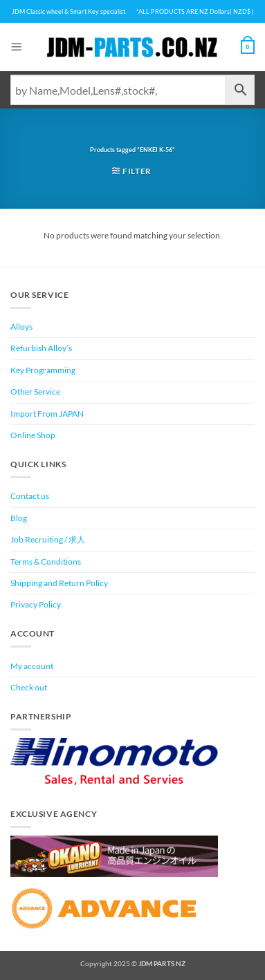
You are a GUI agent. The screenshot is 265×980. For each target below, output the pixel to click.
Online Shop (33, 435)
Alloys (21, 327)
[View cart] (248, 47)
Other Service (35, 392)
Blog (19, 518)
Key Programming (43, 370)
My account (32, 666)
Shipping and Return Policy (59, 583)
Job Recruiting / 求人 (48, 539)
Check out (29, 687)
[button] (17, 47)
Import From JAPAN (47, 414)
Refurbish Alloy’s (41, 348)
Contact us (30, 496)
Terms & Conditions (46, 562)
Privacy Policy (36, 604)
